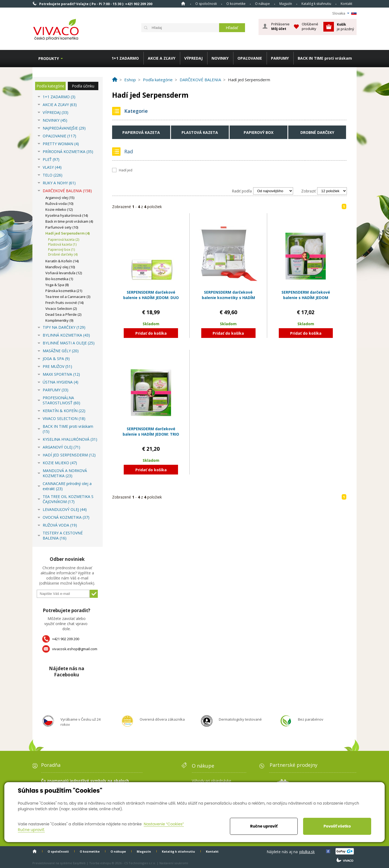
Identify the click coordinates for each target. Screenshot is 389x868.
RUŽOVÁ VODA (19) (60, 525)
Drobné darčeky (317, 132)
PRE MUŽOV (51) (57, 366)
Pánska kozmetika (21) (64, 291)
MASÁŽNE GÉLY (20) (61, 351)
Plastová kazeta (200, 132)
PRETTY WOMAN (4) (61, 144)
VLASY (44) (52, 167)
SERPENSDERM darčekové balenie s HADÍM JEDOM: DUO (151, 295)
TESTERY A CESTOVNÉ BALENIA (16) (63, 535)
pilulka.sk (307, 852)
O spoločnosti (206, 4)
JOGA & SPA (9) (56, 359)
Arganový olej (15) (60, 198)
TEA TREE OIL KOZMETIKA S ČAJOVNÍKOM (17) (68, 499)
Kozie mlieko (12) (59, 209)
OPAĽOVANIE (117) (59, 136)
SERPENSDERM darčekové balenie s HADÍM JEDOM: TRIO (151, 431)
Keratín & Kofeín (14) (62, 261)
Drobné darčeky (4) (63, 254)
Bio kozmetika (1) (59, 279)
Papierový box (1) (61, 250)
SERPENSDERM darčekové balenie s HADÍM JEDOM (306, 295)
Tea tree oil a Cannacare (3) (68, 297)
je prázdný (345, 27)
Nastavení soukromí (174, 863)
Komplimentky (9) (59, 320)
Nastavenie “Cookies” (164, 824)
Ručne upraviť (264, 826)
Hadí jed (126, 170)
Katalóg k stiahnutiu (316, 4)
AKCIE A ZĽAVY (162, 58)
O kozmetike (236, 4)
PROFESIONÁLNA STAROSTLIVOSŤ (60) (61, 400)
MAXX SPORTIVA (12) (61, 374)
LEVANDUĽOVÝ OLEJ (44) (65, 509)
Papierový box (259, 132)
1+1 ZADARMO (125, 58)
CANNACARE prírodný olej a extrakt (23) (67, 486)
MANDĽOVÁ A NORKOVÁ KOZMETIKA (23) (65, 473)
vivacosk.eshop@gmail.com (75, 649)
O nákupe (262, 4)
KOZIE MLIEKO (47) (60, 463)
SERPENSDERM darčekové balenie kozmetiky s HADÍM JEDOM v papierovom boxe (228, 297)
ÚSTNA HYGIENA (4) (61, 382)
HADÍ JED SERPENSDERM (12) (69, 455)
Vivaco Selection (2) (61, 308)
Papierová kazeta (141, 132)
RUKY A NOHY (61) (59, 183)
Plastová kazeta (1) (62, 244)
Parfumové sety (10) (62, 227)
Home (183, 4)
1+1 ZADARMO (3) (59, 97)
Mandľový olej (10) (60, 267)
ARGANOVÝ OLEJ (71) (61, 447)
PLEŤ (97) (51, 159)
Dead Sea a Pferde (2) (63, 314)
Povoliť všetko (337, 826)
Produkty (49, 58)
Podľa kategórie (50, 86)
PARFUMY (280, 58)
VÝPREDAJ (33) (56, 112)
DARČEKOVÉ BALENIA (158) (67, 191)
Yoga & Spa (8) (57, 285)
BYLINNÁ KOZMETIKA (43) (66, 335)
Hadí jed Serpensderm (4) (68, 233)
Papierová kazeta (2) (64, 240)
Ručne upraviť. (31, 830)
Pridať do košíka (151, 333)
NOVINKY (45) (55, 120)
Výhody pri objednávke (212, 781)
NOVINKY (220, 58)
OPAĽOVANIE (250, 58)
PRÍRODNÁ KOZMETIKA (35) (68, 152)
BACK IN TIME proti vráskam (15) (68, 429)
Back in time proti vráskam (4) (69, 221)
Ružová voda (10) (59, 204)
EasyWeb (79, 863)
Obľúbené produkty (310, 26)
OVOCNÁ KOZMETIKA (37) (66, 517)
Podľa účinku (83, 86)
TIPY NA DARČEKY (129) (64, 327)
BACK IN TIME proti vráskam (325, 58)
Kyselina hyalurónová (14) (67, 215)
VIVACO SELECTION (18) (64, 418)
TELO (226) (53, 175)
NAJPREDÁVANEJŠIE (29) (64, 128)
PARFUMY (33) (56, 390)
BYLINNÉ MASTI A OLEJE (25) (69, 343)
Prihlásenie (280, 26)
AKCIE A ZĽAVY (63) (60, 105)
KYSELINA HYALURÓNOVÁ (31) (70, 439)
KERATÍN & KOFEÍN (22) (64, 411)
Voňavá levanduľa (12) (64, 273)
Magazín (286, 4)
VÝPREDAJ (193, 58)
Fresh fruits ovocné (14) (64, 303)
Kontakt (346, 4)
